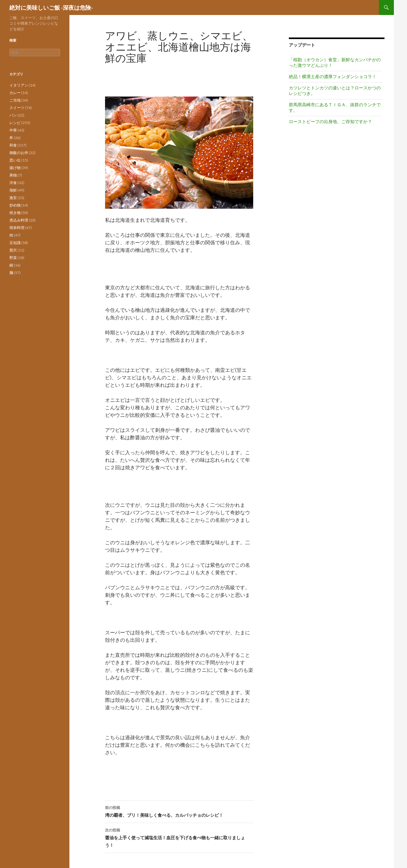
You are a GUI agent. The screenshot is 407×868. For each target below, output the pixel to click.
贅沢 (13, 250)
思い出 (15, 160)
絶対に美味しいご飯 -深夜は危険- (51, 7)
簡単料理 (17, 228)
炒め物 (15, 205)
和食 (13, 145)
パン (13, 115)
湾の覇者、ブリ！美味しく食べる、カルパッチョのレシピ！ (179, 811)
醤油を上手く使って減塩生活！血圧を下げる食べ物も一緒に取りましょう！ (179, 837)
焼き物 (15, 213)
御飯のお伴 (19, 153)
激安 (13, 198)
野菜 (13, 258)
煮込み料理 (19, 220)
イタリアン (19, 85)
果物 (13, 175)
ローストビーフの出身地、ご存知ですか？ (330, 121)
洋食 (13, 183)
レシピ (15, 123)
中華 (13, 130)
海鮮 (13, 190)
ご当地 (15, 100)
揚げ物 (15, 168)
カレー (15, 93)
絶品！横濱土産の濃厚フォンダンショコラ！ (333, 76)
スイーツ (17, 108)
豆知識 (15, 243)
